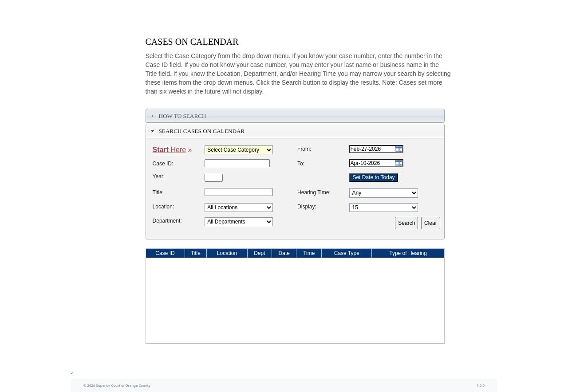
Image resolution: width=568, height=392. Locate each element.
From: (304, 149)
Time (309, 253)
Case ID (165, 253)
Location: (164, 207)
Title (196, 253)
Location (227, 253)
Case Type (347, 253)
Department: (167, 221)
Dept (259, 253)
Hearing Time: (314, 192)
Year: (159, 176)
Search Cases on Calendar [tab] (197, 131)
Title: (158, 192)
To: (301, 164)
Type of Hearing (408, 253)
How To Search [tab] (177, 116)
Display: (307, 207)
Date (284, 253)
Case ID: (163, 164)
